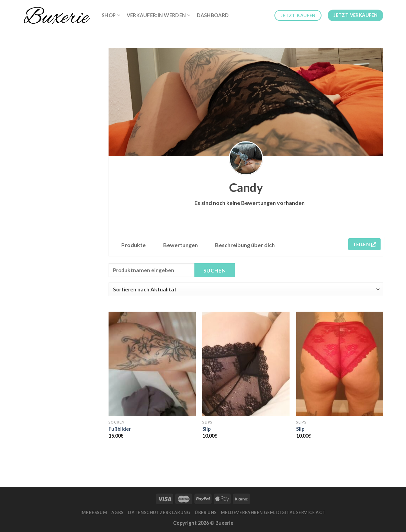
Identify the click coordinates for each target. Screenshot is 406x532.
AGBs (117, 513)
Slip (206, 429)
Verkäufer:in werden (159, 15)
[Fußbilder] (152, 364)
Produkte (133, 245)
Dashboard (213, 15)
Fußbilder (120, 429)
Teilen (364, 244)
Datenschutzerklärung (159, 513)
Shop (111, 15)
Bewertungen (181, 245)
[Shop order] (246, 289)
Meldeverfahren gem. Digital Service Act (273, 513)
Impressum (94, 513)
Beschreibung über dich (245, 245)
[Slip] (246, 364)
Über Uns (206, 513)
